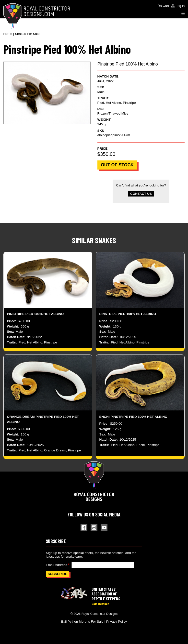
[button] (47, 93)
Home (8, 34)
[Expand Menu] (183, 13)
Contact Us (141, 194)
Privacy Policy (117, 622)
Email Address (56, 565)
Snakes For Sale (27, 34)
